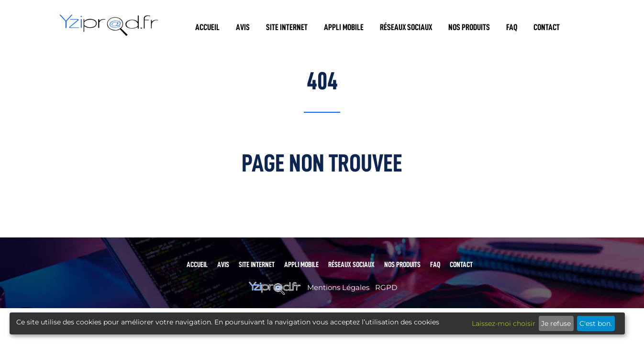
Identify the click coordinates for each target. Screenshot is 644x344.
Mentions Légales (338, 287)
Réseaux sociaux (406, 27)
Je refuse (556, 323)
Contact (547, 27)
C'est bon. (596, 323)
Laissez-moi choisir (504, 323)
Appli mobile (344, 27)
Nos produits (469, 27)
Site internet (287, 27)
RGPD (386, 287)
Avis (243, 27)
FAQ (512, 27)
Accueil (207, 27)
